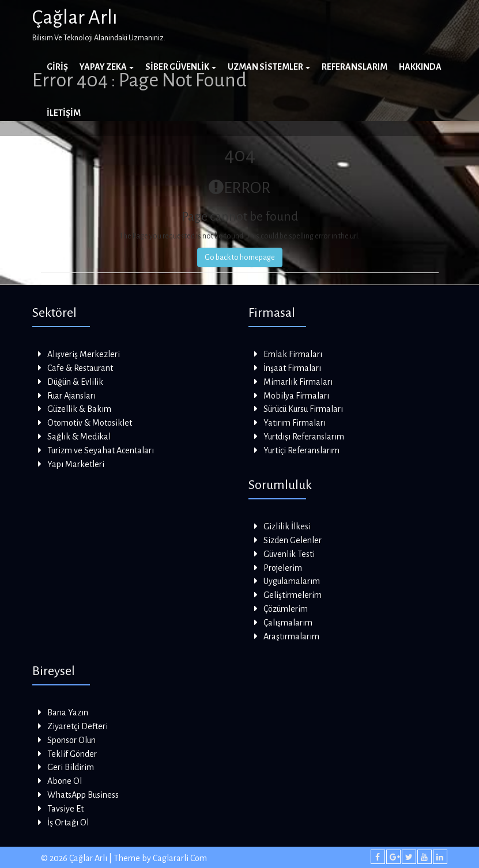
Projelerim (283, 568)
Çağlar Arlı (75, 17)
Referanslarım (354, 67)
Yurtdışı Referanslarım (304, 437)
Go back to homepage (240, 257)
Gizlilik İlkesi (287, 526)
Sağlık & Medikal (79, 437)
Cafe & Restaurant (80, 368)
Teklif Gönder (72, 754)
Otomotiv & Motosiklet (90, 423)
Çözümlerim (286, 609)
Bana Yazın (68, 712)
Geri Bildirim (71, 767)
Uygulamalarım (292, 581)
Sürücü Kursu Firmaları (303, 409)
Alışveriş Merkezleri (84, 354)
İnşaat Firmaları (292, 368)
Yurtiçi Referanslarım (301, 450)
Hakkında (420, 67)
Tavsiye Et (65, 809)
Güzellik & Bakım (79, 409)
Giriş (57, 67)
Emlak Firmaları (293, 354)
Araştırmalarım (291, 636)
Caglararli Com (180, 858)
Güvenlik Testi (289, 554)
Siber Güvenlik (181, 67)
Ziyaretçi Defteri (78, 726)
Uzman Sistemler (269, 67)
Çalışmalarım (288, 623)
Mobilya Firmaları (296, 396)
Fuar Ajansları (71, 396)
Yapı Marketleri (76, 464)
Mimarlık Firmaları (298, 382)
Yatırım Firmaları (295, 423)
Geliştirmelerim (293, 595)
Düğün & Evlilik (75, 382)
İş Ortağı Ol (68, 822)
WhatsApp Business (83, 795)
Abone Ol (65, 781)
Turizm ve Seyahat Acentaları (101, 450)
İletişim (64, 113)
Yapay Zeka (107, 67)
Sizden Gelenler (293, 540)
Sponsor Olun (71, 740)
